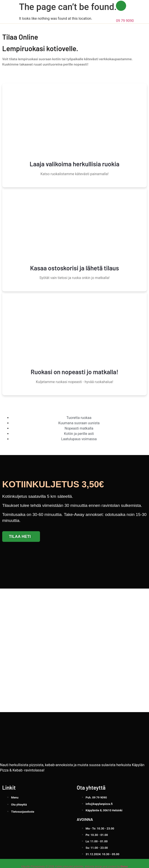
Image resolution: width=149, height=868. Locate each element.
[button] (139, 12)
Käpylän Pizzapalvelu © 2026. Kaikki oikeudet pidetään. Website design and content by (74, 866)
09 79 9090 (125, 21)
